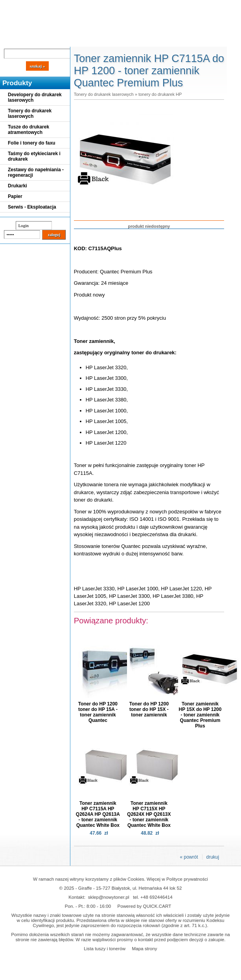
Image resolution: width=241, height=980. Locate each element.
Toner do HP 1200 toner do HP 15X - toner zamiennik (149, 709)
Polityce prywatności (187, 879)
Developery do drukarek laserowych (35, 97)
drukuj (213, 857)
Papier (15, 196)
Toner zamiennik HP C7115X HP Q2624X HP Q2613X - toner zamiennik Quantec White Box (149, 814)
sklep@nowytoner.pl (109, 897)
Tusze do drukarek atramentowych (29, 130)
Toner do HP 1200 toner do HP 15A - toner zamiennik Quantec (98, 712)
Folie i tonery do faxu (32, 143)
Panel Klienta (95, 40)
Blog (12, 40)
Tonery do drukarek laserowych (30, 114)
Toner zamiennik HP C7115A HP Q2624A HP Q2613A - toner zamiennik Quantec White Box (98, 814)
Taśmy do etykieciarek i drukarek (34, 156)
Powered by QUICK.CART (144, 906)
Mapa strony (144, 948)
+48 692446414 (156, 897)
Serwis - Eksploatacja (32, 207)
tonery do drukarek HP (160, 94)
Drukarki (17, 186)
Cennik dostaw (48, 40)
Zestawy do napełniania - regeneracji (36, 172)
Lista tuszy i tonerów (105, 948)
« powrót (189, 857)
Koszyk (178, 6)
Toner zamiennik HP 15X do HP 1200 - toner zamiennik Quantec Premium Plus (200, 715)
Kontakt (133, 40)
